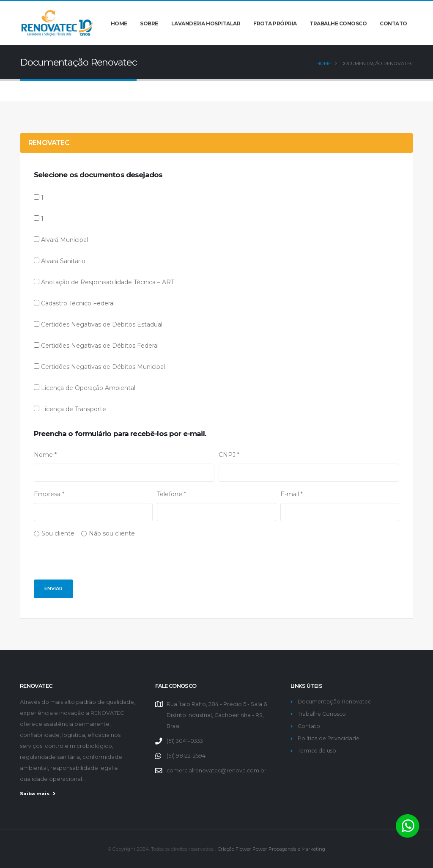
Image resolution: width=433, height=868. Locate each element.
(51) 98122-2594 (186, 756)
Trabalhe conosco (338, 23)
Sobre (149, 23)
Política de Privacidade (329, 738)
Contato (393, 23)
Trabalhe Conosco (322, 714)
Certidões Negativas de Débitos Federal (100, 346)
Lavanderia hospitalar (206, 23)
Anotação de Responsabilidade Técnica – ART (108, 282)
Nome (45, 455)
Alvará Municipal (64, 240)
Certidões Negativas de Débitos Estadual (102, 324)
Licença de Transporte (74, 409)
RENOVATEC (49, 143)
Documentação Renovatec (335, 702)
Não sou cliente (112, 533)
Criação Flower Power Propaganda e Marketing (272, 849)
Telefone (171, 494)
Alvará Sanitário (63, 261)
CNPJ (229, 455)
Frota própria (275, 23)
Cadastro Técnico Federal (78, 303)
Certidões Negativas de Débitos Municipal (103, 367)
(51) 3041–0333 (185, 741)
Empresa (49, 494)
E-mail (292, 494)
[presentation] (98, 563)
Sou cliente (58, 533)
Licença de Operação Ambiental (88, 388)
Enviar (53, 588)
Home (119, 23)
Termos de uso (318, 751)
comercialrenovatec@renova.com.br (218, 770)
